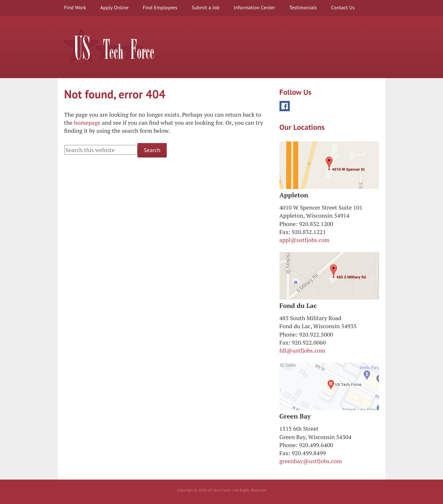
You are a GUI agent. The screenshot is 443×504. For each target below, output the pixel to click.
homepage (87, 122)
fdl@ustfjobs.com (302, 350)
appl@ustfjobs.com (305, 240)
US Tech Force (109, 45)
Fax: (285, 232)
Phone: (289, 224)
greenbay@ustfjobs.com (311, 461)
